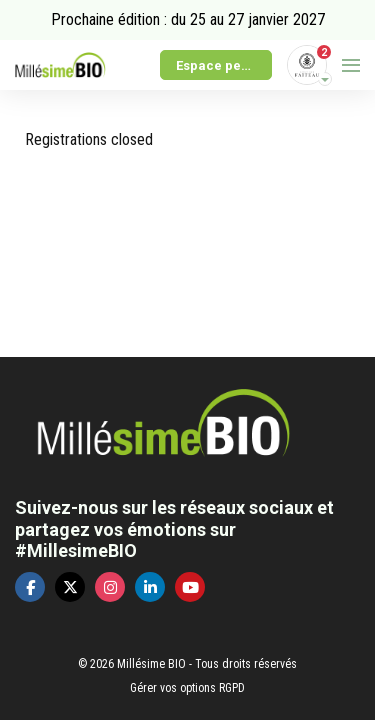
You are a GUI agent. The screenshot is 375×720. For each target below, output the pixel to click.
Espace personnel (224, 65)
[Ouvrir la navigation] (351, 65)
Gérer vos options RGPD (187, 688)
